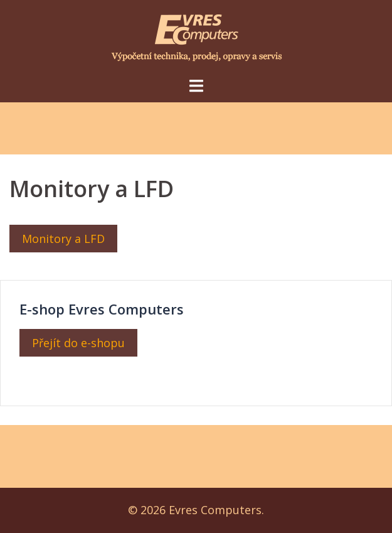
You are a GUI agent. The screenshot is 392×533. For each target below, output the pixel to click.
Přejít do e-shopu (78, 343)
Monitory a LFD (63, 239)
